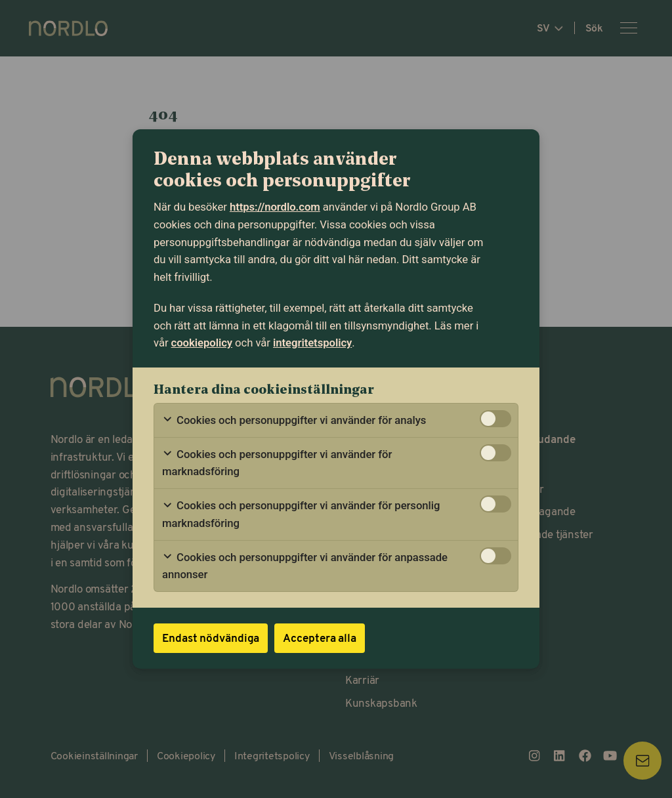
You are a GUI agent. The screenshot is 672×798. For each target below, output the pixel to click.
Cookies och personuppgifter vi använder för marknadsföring (277, 463)
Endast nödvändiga (211, 638)
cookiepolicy (202, 343)
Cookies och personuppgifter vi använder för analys (294, 420)
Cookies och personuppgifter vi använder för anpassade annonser (305, 566)
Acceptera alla (320, 638)
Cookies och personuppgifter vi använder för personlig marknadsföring (301, 514)
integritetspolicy (312, 343)
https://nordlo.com (275, 207)
